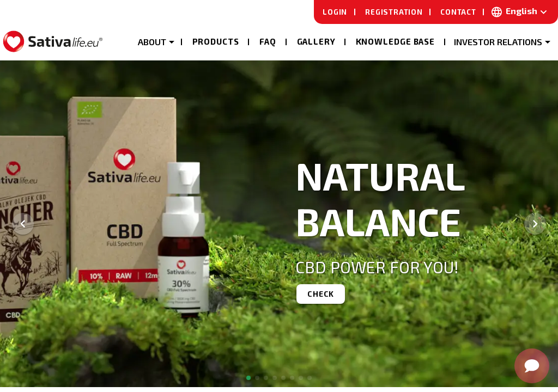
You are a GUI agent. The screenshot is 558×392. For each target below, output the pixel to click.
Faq (268, 41)
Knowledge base (396, 41)
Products (216, 41)
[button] (156, 41)
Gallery (316, 41)
